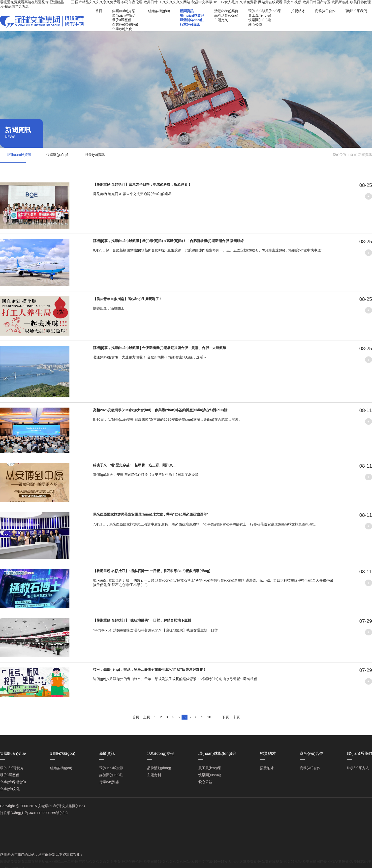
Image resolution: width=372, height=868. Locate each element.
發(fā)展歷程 (122, 20)
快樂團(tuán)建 (260, 20)
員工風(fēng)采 (260, 15)
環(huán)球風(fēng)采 (265, 11)
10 (209, 717)
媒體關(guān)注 (192, 20)
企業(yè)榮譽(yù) (125, 24)
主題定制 (221, 20)
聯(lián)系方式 (358, 768)
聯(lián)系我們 (356, 11)
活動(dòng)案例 (226, 11)
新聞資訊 (187, 11)
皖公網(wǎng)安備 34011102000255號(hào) (34, 813)
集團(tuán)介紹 (124, 11)
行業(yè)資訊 (190, 24)
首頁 (99, 11)
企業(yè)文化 (122, 29)
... (217, 717)
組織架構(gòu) (159, 11)
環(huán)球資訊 (192, 15)
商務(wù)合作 (325, 11)
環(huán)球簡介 (124, 15)
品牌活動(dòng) (226, 15)
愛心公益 (255, 24)
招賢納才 (298, 11)
